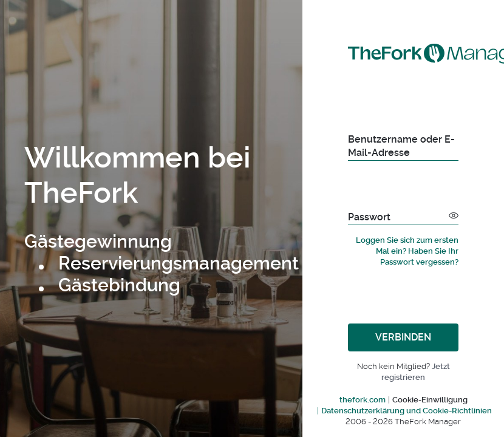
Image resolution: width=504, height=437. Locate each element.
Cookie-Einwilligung (430, 400)
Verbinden (403, 337)
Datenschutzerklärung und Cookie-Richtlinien (407, 411)
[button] (454, 215)
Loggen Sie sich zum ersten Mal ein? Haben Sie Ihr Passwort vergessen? (407, 251)
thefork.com (363, 400)
